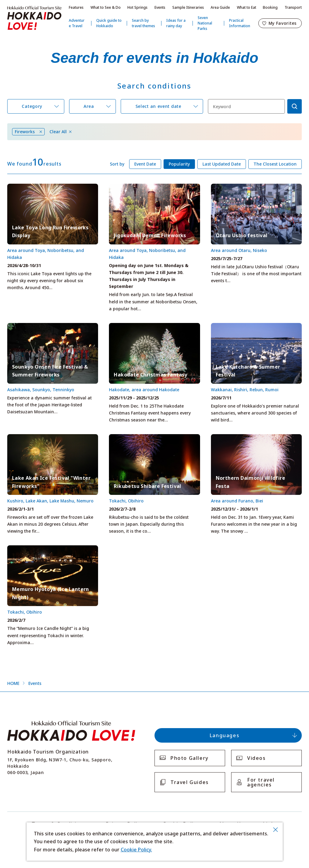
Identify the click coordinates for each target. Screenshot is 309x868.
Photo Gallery (190, 758)
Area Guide (220, 7)
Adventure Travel (77, 23)
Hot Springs (137, 7)
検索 (295, 106)
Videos (256, 758)
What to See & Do (106, 7)
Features (76, 7)
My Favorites (283, 23)
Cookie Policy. (136, 850)
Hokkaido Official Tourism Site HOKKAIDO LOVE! (34, 18)
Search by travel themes (143, 23)
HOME (13, 683)
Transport (293, 7)
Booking (270, 7)
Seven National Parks (205, 23)
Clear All (58, 132)
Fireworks (25, 132)
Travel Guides (190, 782)
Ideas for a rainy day (176, 23)
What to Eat (247, 7)
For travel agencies (261, 782)
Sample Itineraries (188, 7)
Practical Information (240, 23)
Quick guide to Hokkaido (109, 23)
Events (160, 7)
